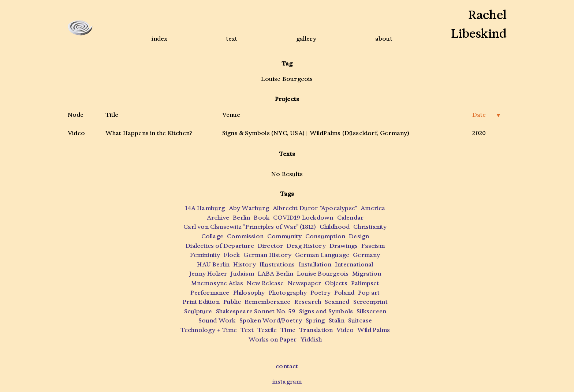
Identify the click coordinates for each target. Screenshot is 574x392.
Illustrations (277, 264)
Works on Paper (273, 339)
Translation (316, 330)
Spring (315, 320)
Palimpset (365, 283)
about (384, 39)
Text (247, 330)
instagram (287, 382)
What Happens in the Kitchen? (149, 133)
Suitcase (360, 320)
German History (267, 255)
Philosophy (249, 293)
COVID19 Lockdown (303, 218)
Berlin (241, 218)
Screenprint (370, 302)
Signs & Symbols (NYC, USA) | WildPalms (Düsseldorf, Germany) (316, 133)
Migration (367, 274)
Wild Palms (374, 330)
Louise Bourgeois (323, 274)
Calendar (351, 218)
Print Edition (201, 302)
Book (262, 218)
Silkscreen (371, 311)
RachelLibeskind (479, 24)
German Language (322, 255)
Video (76, 133)
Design (359, 236)
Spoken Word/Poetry (271, 320)
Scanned (337, 302)
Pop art (369, 293)
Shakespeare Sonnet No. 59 (256, 311)
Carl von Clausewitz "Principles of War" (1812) (250, 227)
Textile (267, 330)
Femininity (205, 255)
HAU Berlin (213, 264)
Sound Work (217, 320)
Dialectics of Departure (220, 246)
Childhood (335, 227)
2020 (479, 133)
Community (284, 236)
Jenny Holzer (208, 274)
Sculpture (198, 311)
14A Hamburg (205, 208)
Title (112, 115)
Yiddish (311, 339)
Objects (336, 283)
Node (76, 115)
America (373, 208)
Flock (232, 255)
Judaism (242, 274)
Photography (288, 293)
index (159, 39)
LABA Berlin (275, 274)
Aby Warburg (249, 208)
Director (271, 246)
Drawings (344, 246)
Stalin (337, 320)
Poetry (320, 293)
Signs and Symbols (326, 311)
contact (287, 366)
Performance (210, 293)
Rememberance (267, 302)
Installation (315, 264)
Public (232, 302)
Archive (218, 218)
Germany (366, 255)
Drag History (306, 246)
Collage (212, 236)
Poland (344, 293)
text (232, 39)
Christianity (370, 227)
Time (288, 330)
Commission (245, 236)
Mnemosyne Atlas (217, 283)
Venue (231, 115)
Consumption (325, 236)
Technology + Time (209, 330)
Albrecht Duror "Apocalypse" (315, 208)
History (244, 264)
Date (486, 115)
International (354, 264)
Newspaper (305, 283)
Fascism (373, 246)
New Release (265, 283)
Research (308, 302)
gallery (306, 39)
